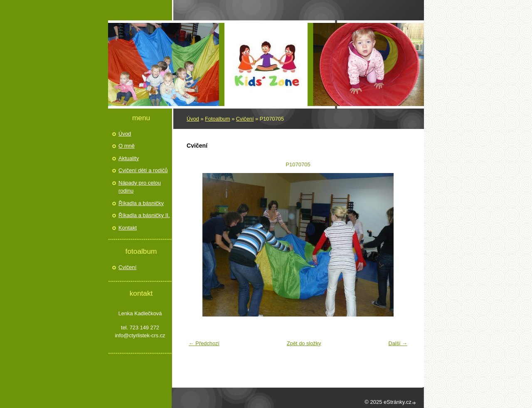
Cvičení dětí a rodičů (143, 170)
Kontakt (128, 228)
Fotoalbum (217, 119)
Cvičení (245, 119)
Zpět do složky (304, 343)
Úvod (193, 119)
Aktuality (129, 158)
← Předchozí (204, 343)
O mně (127, 146)
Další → (398, 343)
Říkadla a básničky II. (144, 215)
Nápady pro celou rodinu (140, 187)
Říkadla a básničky (141, 203)
